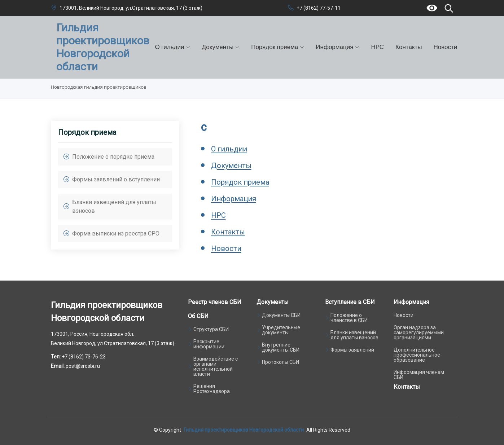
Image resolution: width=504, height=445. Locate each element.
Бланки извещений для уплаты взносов (354, 335)
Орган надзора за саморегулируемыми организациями (419, 332)
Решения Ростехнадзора (212, 389)
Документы (231, 166)
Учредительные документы (281, 330)
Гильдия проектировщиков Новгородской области (244, 430)
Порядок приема (240, 182)
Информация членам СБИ (419, 375)
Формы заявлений (352, 350)
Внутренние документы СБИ (281, 347)
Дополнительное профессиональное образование (417, 355)
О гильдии (229, 149)
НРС (377, 47)
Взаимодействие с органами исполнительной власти (216, 366)
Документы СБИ (281, 315)
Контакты (409, 47)
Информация (234, 199)
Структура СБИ (211, 329)
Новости (446, 47)
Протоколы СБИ (281, 362)
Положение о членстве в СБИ (349, 318)
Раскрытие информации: (209, 344)
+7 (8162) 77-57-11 (319, 8)
